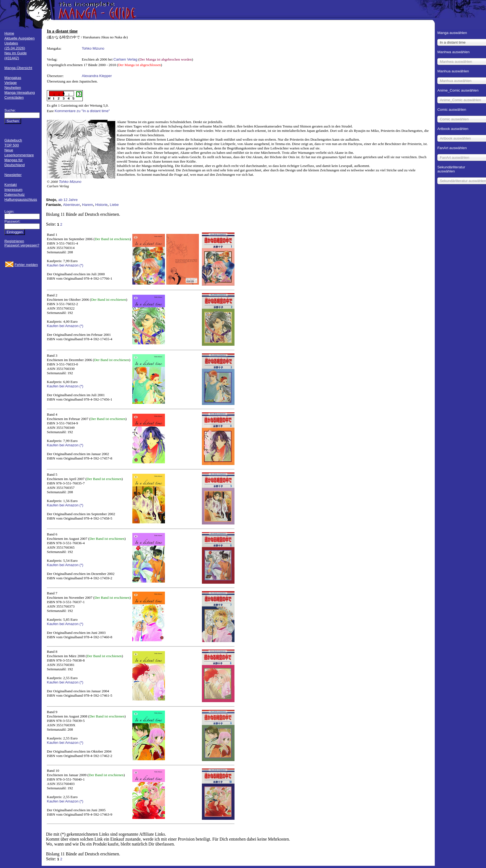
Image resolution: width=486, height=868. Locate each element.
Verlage (11, 83)
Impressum (13, 190)
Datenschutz (15, 195)
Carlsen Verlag (125, 59)
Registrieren (14, 241)
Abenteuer (72, 205)
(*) (81, 265)
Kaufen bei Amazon (63, 265)
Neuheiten (13, 88)
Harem (88, 205)
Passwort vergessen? (22, 245)
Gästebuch (13, 140)
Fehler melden (26, 265)
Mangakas (13, 78)
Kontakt (11, 185)
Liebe (114, 205)
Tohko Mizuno (93, 48)
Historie (102, 205)
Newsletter (13, 175)
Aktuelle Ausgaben (19, 38)
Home (9, 33)
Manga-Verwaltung (20, 93)
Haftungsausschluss (21, 199)
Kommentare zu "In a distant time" (82, 111)
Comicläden (14, 97)
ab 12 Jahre (68, 200)
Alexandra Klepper (97, 76)
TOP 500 (12, 145)
